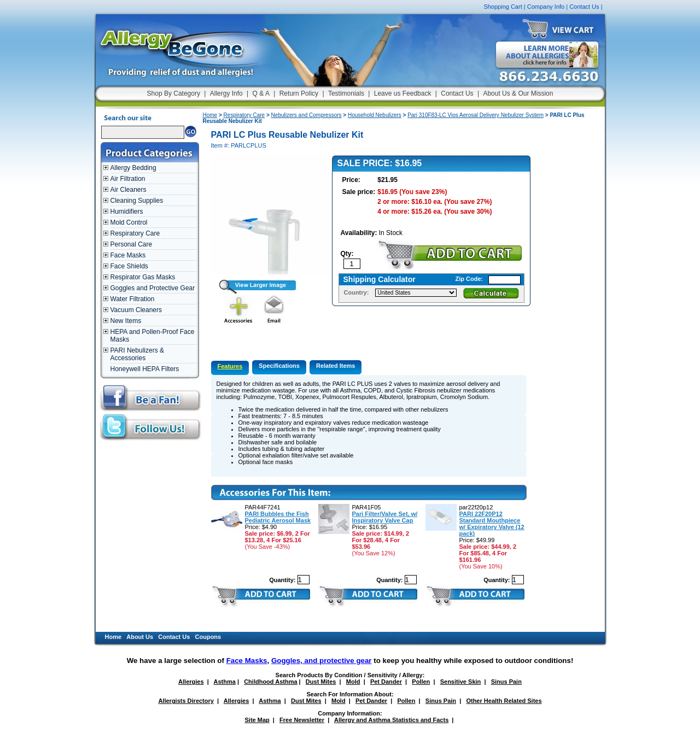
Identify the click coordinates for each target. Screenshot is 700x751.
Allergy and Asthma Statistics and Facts (391, 720)
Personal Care (132, 244)
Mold (353, 682)
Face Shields (129, 266)
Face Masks (128, 255)
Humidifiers (127, 212)
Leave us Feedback (403, 93)
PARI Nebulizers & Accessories (137, 354)
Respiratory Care (135, 233)
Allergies (191, 682)
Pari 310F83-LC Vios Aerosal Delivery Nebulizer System (476, 115)
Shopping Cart (503, 7)
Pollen (421, 682)
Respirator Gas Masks (143, 277)
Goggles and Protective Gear (153, 288)
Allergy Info (226, 93)
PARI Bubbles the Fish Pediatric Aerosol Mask (278, 517)
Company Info (546, 7)
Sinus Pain (506, 682)
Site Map (257, 720)
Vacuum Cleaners (136, 310)
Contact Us (584, 7)
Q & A (261, 93)
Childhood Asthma (270, 682)
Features (230, 366)
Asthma (225, 682)
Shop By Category (174, 93)
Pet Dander (386, 682)
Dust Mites (321, 682)
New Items (126, 321)
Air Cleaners (129, 190)
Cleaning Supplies (137, 201)
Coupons (208, 637)
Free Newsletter (302, 720)
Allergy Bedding (133, 168)
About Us (140, 637)
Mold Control (129, 222)
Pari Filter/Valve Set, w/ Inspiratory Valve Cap (385, 517)
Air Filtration (128, 179)
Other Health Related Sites (504, 701)
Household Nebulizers (375, 115)
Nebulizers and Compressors (307, 115)
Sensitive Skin (461, 682)
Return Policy (299, 93)
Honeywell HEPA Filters (145, 369)
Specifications (279, 366)
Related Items (336, 366)
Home (210, 115)
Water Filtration (133, 299)
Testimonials (346, 93)
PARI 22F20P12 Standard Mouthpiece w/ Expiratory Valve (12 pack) (492, 524)
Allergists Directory (186, 701)
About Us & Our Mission (518, 93)
